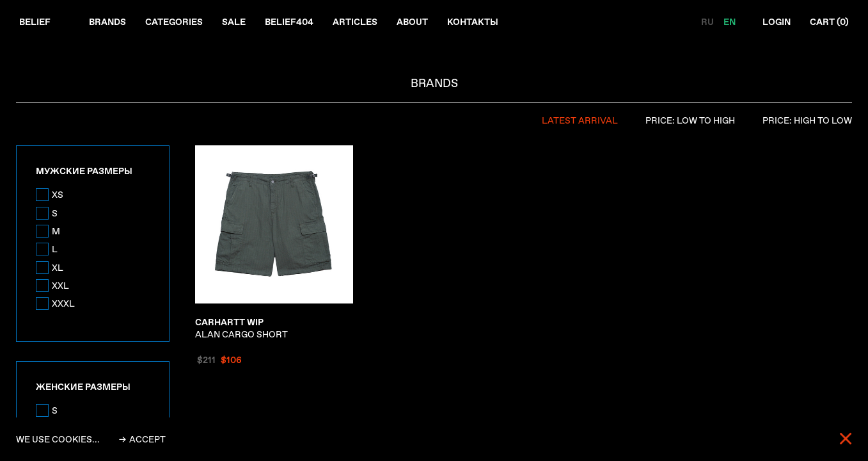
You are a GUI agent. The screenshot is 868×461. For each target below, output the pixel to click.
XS (58, 195)
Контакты (473, 22)
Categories (174, 22)
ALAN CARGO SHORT (241, 328)
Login (777, 22)
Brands (107, 22)
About (412, 22)
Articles (355, 22)
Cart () (829, 22)
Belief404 (289, 22)
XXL (60, 286)
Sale (234, 22)
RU (708, 22)
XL (58, 268)
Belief (35, 22)
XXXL (63, 303)
